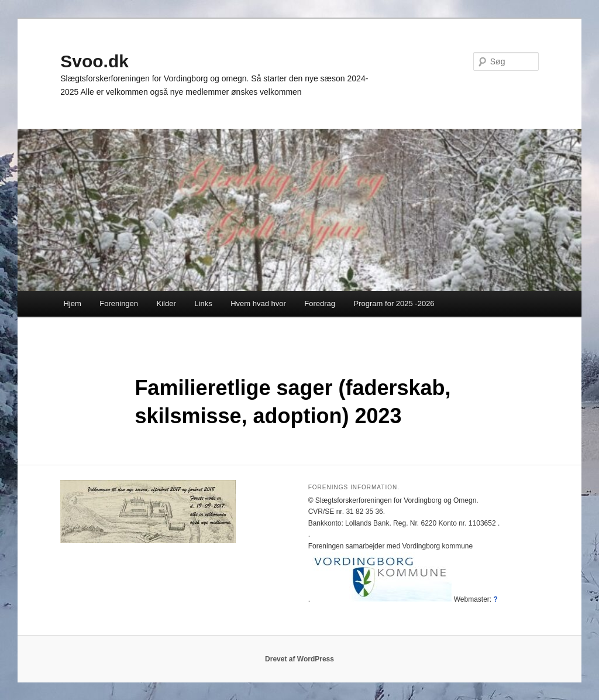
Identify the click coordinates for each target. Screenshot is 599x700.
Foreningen (119, 303)
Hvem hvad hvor (258, 303)
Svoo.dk (94, 61)
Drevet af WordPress (299, 659)
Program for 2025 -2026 (394, 303)
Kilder (166, 303)
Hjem (72, 303)
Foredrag (320, 303)
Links (203, 303)
